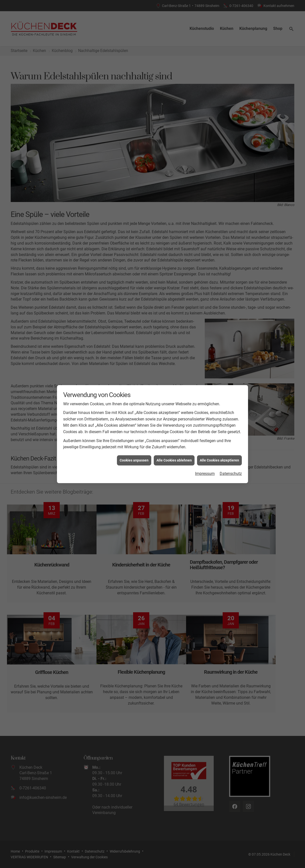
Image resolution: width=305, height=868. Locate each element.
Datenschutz (231, 474)
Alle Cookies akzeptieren (219, 460)
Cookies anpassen (134, 460)
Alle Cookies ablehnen (174, 460)
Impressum (205, 474)
